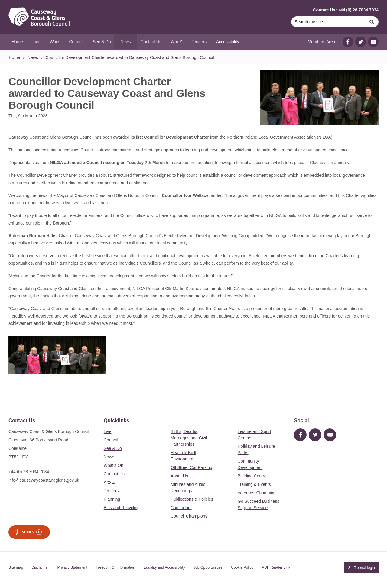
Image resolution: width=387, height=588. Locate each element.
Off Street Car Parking (191, 467)
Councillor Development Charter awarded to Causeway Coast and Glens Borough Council (130, 57)
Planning (112, 499)
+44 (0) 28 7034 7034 (29, 472)
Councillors (181, 508)
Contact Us (114, 474)
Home (14, 57)
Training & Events (254, 484)
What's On (114, 465)
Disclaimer (40, 567)
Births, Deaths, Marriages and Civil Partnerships (189, 438)
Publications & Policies (192, 499)
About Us (179, 476)
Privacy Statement (72, 567)
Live (108, 431)
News (33, 57)
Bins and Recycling (122, 508)
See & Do (113, 448)
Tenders (111, 491)
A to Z (109, 482)
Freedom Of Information (115, 567)
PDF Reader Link (276, 567)
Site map (16, 567)
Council (111, 440)
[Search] (328, 22)
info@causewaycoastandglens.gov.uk (44, 480)
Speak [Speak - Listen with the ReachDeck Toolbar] (28, 532)
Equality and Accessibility (164, 567)
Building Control (253, 476)
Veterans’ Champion (257, 493)
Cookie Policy (242, 567)
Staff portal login (361, 567)
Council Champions (189, 516)
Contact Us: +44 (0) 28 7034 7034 (346, 10)
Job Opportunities (208, 567)
